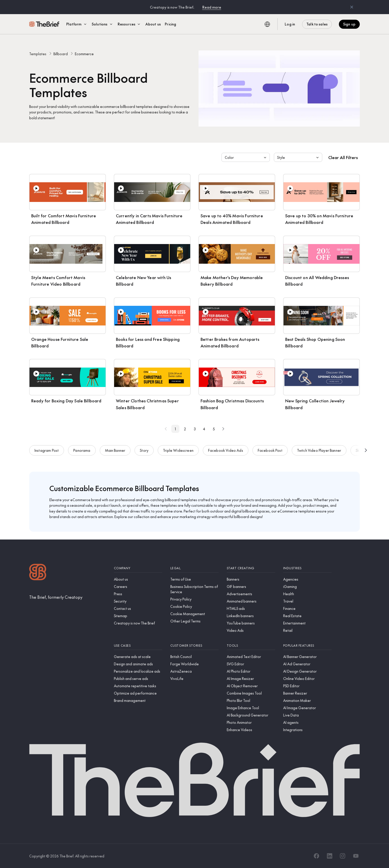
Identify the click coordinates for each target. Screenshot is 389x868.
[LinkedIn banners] (251, 616)
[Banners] (251, 579)
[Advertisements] (251, 594)
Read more (212, 7)
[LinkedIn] (330, 856)
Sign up (349, 24)
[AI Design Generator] (307, 671)
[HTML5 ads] (251, 608)
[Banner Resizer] (307, 693)
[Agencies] (307, 579)
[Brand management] (138, 700)
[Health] (307, 594)
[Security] (138, 601)
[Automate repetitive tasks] (138, 686)
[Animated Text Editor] (251, 657)
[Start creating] (251, 568)
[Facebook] (316, 856)
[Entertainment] (307, 623)
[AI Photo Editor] (251, 671)
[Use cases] (138, 646)
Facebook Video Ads (226, 455)
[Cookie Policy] (194, 606)
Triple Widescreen (178, 455)
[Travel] (307, 601)
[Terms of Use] (194, 579)
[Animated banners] (251, 601)
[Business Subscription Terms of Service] (194, 589)
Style (299, 157)
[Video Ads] (251, 630)
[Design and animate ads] (138, 664)
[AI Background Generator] (251, 715)
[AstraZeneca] (194, 671)
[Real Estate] (307, 616)
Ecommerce (84, 54)
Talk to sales (317, 24)
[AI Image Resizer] (251, 679)
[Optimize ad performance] (138, 693)
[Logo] (38, 573)
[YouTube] (356, 856)
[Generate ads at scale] (138, 657)
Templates (38, 54)
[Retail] (307, 630)
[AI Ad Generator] (307, 664)
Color (246, 157)
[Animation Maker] (307, 700)
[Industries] (307, 568)
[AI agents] (307, 722)
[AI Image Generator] (307, 708)
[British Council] (194, 657)
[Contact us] (138, 608)
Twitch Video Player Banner (319, 455)
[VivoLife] (194, 679)
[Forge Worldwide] (194, 664)
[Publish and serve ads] (138, 679)
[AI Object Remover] (251, 686)
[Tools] (251, 646)
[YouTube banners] (251, 623)
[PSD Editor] (307, 686)
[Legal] (194, 568)
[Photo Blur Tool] (251, 700)
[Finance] (307, 608)
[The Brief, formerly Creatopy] (56, 597)
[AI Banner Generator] (307, 657)
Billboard (61, 54)
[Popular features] (307, 646)
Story (144, 455)
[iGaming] (307, 587)
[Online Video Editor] (307, 679)
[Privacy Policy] (194, 599)
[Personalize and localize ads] (138, 671)
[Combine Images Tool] (251, 693)
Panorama (82, 455)
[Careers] (138, 587)
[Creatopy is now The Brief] (138, 623)
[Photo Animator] (251, 722)
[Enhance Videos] (251, 730)
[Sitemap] (138, 616)
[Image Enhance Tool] (251, 708)
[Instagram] (343, 856)
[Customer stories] (194, 646)
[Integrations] (307, 730)
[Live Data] (307, 715)
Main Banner (115, 455)
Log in (290, 24)
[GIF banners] (251, 587)
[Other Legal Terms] (194, 621)
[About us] (138, 579)
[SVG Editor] (251, 664)
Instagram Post (47, 455)
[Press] (138, 594)
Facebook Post (270, 455)
